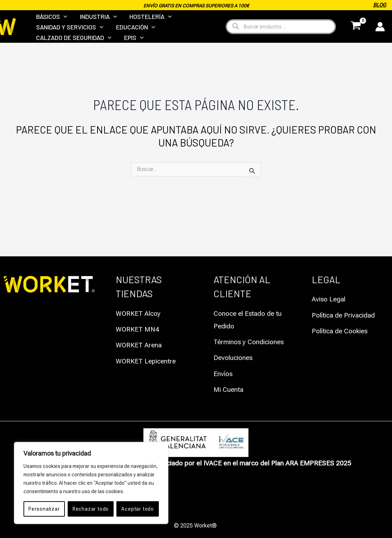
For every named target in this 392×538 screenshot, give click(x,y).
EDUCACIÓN (133, 40)
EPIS (131, 60)
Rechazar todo (91, 509)
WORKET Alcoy (138, 314)
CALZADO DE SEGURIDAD (73, 60)
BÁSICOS (51, 20)
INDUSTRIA (95, 20)
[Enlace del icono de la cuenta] (380, 40)
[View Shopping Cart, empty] (356, 40)
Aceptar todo (138, 509)
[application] (63, 20)
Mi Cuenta (229, 389)
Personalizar (44, 509)
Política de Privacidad (343, 316)
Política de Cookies (340, 331)
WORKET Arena (139, 345)
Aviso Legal (329, 300)
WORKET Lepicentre (146, 361)
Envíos (223, 373)
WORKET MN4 (138, 330)
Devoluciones (234, 358)
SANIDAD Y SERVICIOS (69, 40)
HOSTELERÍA (146, 20)
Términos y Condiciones (249, 342)
